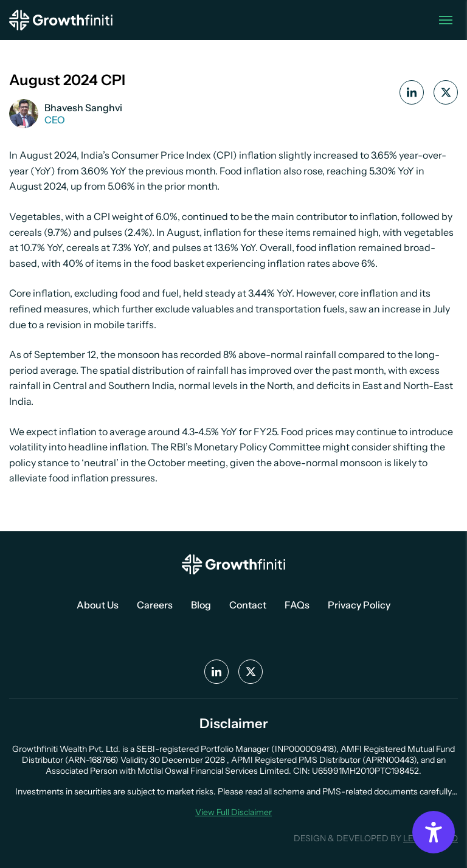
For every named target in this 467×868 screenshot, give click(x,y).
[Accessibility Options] (434, 832)
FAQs (297, 605)
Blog (201, 605)
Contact (248, 605)
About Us (98, 605)
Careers (155, 605)
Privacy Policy (359, 605)
